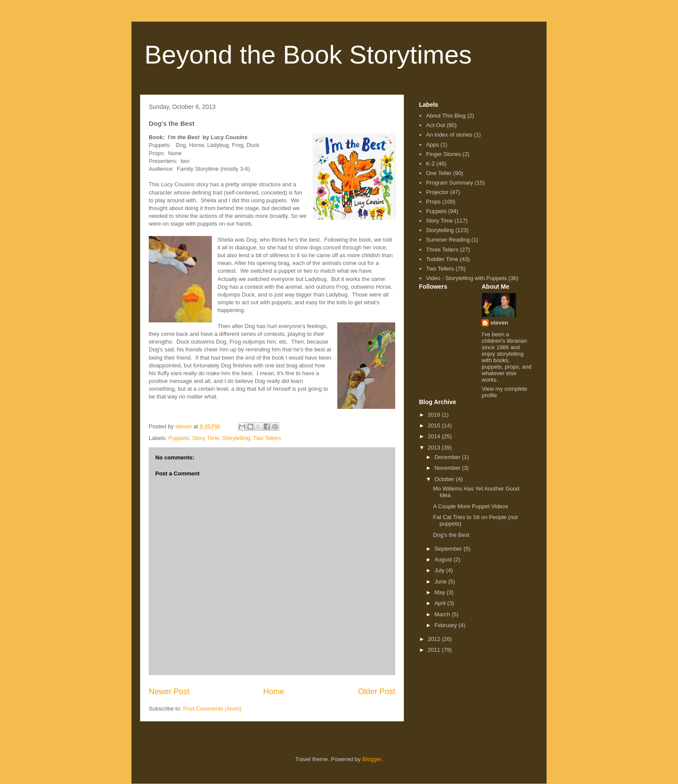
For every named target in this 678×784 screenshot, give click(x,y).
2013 (435, 448)
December (448, 457)
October (445, 479)
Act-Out (435, 125)
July (440, 570)
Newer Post (169, 692)
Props (433, 202)
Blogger (372, 759)
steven (499, 323)
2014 (435, 436)
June (441, 582)
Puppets (179, 438)
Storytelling (236, 438)
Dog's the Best (451, 535)
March (443, 614)
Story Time (205, 438)
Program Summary (449, 183)
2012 (435, 639)
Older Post (377, 692)
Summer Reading (448, 240)
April (441, 603)
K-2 (430, 164)
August (444, 559)
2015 (435, 425)
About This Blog (446, 116)
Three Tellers (442, 250)
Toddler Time (442, 259)
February (447, 625)
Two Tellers (267, 438)
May (441, 592)
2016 (435, 415)
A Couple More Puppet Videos (470, 506)
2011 (435, 650)
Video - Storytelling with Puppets (466, 278)
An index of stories (449, 135)
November (448, 468)
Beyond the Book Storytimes (308, 55)
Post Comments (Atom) (213, 709)
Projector (437, 192)
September (449, 549)
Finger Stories (443, 154)
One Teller (439, 173)
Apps (432, 145)
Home (274, 692)
